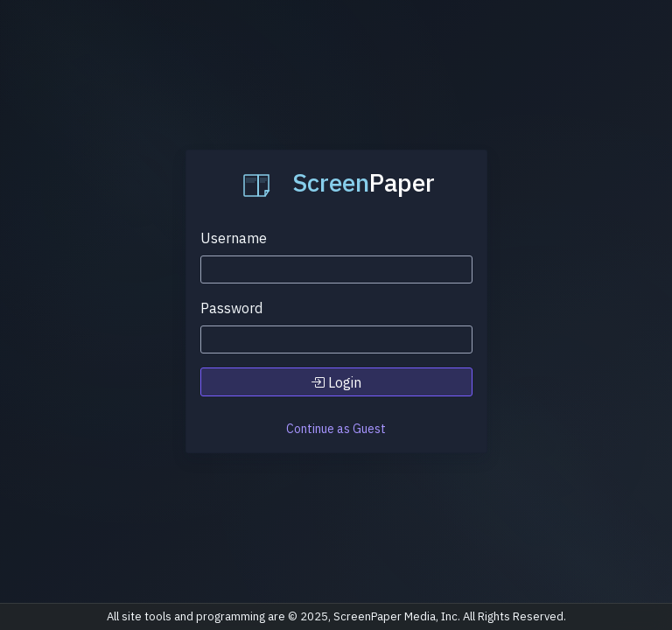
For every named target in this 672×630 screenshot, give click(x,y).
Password (231, 308)
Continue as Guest (336, 429)
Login (336, 382)
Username (234, 238)
